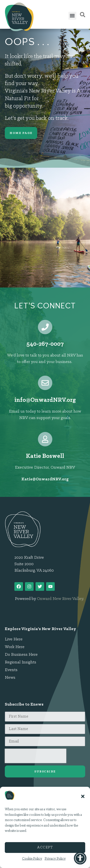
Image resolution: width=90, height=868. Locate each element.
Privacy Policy (55, 859)
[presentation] (36, 756)
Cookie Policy (32, 859)
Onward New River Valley (60, 599)
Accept (45, 848)
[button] (83, 796)
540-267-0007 (45, 344)
